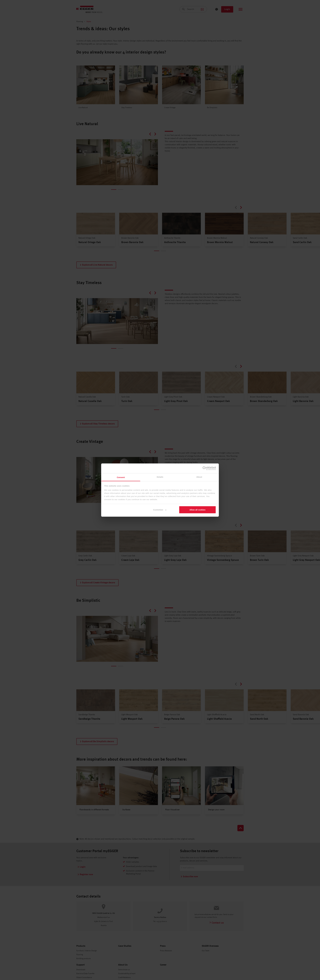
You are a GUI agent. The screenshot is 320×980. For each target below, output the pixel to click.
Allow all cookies (197, 510)
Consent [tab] (121, 477)
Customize (160, 510)
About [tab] (199, 477)
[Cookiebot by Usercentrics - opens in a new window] (205, 468)
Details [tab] (160, 477)
